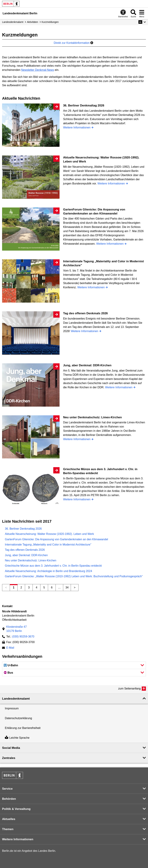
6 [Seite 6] (52, 587)
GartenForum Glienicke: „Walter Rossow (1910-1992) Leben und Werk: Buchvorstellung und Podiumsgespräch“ (74, 576)
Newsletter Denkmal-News (38, 70)
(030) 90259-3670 (23, 637)
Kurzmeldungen (50, 22)
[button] (142, 22)
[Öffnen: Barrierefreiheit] (123, 13)
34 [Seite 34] (67, 587)
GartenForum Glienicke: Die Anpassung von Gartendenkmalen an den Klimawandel (56, 539)
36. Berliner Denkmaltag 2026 (23, 529)
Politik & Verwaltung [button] (16, 809)
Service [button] (7, 789)
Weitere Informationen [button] (18, 839)
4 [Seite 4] (36, 587)
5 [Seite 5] (44, 587)
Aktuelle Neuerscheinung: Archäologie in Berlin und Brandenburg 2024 (48, 571)
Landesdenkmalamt (13, 22)
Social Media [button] (11, 748)
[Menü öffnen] (142, 13)
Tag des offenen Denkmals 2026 (25, 550)
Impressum (12, 708)
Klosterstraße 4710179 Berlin (16, 629)
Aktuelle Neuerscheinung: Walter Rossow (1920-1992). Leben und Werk (49, 534)
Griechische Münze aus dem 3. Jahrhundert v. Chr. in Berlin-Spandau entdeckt (53, 566)
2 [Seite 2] (21, 587)
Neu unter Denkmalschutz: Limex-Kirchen (31, 560)
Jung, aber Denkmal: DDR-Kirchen (26, 555)
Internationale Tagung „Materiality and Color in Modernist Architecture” (48, 545)
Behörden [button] (9, 799)
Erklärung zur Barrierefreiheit (23, 728)
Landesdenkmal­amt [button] (16, 699)
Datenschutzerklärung (18, 718)
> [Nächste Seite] (75, 587)
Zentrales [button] (9, 758)
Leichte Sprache (17, 738)
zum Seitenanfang (129, 689)
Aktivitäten (32, 22)
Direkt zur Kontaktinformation (73, 43)
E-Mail (10, 648)
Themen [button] (8, 829)
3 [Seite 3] (29, 587)
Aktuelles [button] (9, 819)
